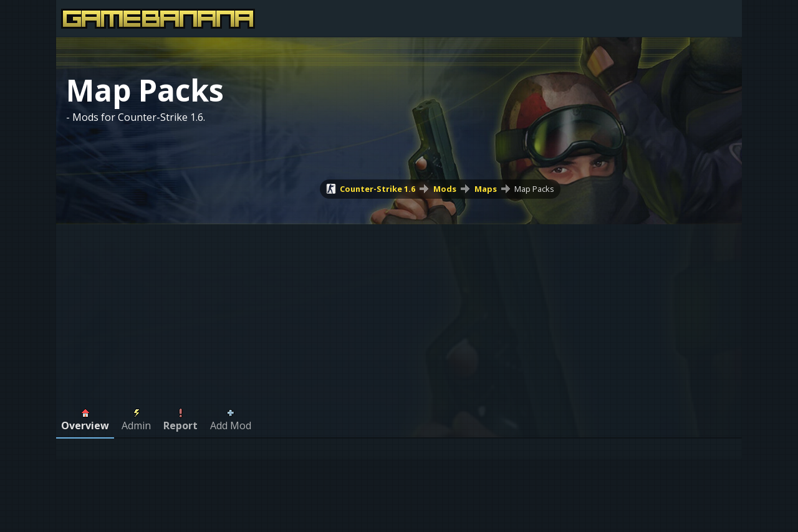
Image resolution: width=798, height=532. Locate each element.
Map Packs (534, 189)
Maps (486, 189)
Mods (445, 189)
